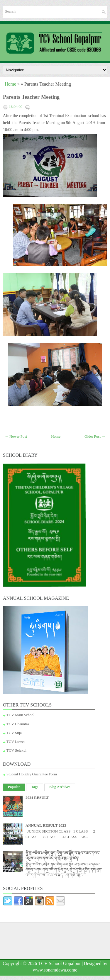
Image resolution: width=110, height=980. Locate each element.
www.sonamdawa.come (55, 971)
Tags (35, 787)
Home (10, 85)
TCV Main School (21, 716)
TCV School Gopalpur (59, 964)
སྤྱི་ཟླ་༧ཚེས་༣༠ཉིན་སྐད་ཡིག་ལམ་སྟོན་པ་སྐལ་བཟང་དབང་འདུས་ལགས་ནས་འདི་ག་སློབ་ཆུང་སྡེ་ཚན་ (63, 856)
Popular (14, 787)
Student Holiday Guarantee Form (32, 775)
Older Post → (95, 437)
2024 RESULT (37, 798)
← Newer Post (16, 437)
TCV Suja (14, 733)
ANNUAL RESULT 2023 (46, 826)
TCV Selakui (16, 751)
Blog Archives (60, 787)
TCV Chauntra (18, 725)
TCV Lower (16, 742)
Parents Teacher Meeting (31, 98)
